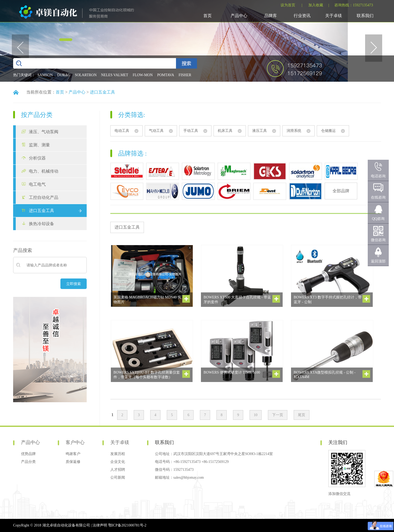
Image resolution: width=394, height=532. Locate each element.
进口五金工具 (102, 92)
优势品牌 (28, 454)
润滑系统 (294, 131)
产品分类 (28, 462)
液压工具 (260, 131)
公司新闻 (118, 477)
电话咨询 (378, 176)
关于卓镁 (334, 16)
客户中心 (75, 442)
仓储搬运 (328, 131)
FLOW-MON (143, 75)
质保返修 (73, 462)
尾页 (302, 415)
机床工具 (225, 131)
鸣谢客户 (73, 454)
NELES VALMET (115, 75)
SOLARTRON (86, 75)
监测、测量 (39, 145)
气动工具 (156, 131)
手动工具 (191, 131)
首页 (208, 16)
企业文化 (118, 462)
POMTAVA (166, 75)
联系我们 (365, 16)
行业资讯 (302, 16)
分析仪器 (37, 158)
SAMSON (45, 75)
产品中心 (239, 16)
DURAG (64, 75)
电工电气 (37, 184)
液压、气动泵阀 (44, 132)
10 (256, 415)
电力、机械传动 (44, 171)
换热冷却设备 (42, 224)
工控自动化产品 (44, 197)
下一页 (278, 415)
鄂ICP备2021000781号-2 (127, 525)
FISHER (185, 75)
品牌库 (271, 16)
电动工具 (122, 131)
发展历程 (118, 454)
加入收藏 (316, 5)
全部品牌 (341, 191)
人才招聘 (118, 470)
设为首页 (288, 5)
